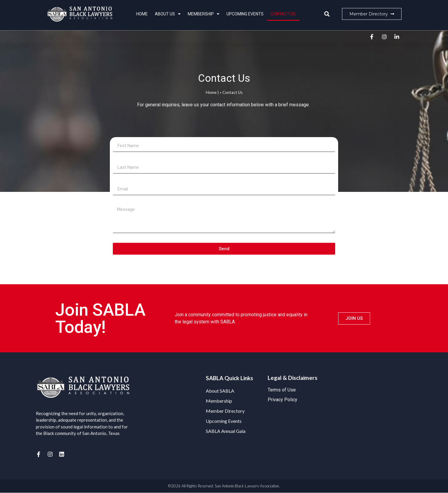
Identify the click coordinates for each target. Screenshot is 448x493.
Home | (212, 92)
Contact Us (283, 14)
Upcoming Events (245, 14)
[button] (327, 14)
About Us (168, 14)
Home (142, 14)
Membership (204, 14)
